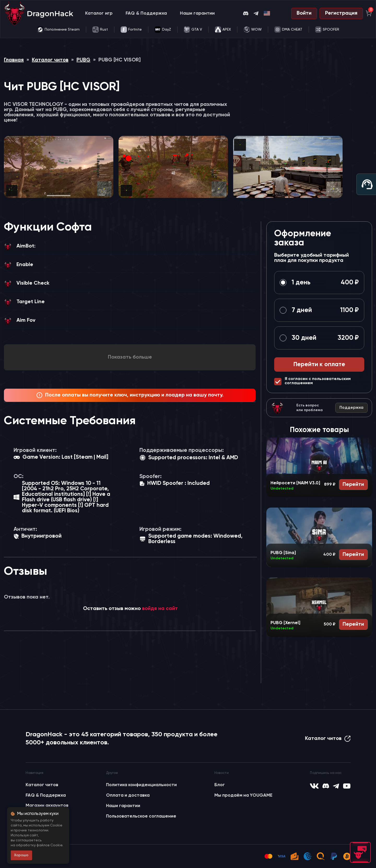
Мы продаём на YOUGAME (243, 795)
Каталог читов (50, 60)
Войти (304, 13)
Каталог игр (99, 13)
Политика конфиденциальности (141, 785)
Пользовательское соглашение (141, 816)
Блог (220, 785)
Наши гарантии (197, 13)
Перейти (353, 485)
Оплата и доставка (128, 795)
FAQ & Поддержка (146, 13)
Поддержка (351, 408)
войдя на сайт (160, 609)
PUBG (83, 60)
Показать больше (130, 357)
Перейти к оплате (319, 364)
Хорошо (21, 855)
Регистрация (341, 13)
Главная (14, 60)
